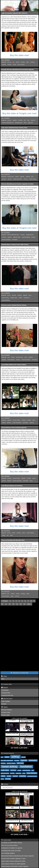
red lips (12, 773)
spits (2, 779)
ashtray (15, 757)
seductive (18, 773)
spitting (4, 535)
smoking (32, 62)
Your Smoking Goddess (8, 853)
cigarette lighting (26, 237)
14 (17, 604)
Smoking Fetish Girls (7, 695)
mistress (9, 65)
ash (2, 757)
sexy (24, 773)
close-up (17, 596)
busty (30, 295)
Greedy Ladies (5, 715)
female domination (18, 179)
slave (3, 776)
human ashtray (33, 179)
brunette (23, 62)
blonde (18, 62)
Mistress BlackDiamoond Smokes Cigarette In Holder (17, 184)
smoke (13, 533)
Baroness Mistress (7, 710)
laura (34, 420)
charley (20, 298)
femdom (10, 179)
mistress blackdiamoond (8, 123)
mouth (12, 596)
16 (24, 604)
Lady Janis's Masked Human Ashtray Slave (14, 128)
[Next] (29, 604)
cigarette (4, 65)
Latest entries (6, 840)
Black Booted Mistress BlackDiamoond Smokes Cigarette (18, 856)
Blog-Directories (7, 699)
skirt (25, 120)
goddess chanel (11, 763)
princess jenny (5, 773)
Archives (5, 784)
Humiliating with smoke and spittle (11, 851)
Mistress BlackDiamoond (13, 235)
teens (27, 62)
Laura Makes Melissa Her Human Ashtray (14, 365)
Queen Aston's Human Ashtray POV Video (13, 861)
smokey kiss (27, 298)
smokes (15, 776)
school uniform (21, 65)
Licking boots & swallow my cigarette (12, 848)
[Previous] (5, 601)
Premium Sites (6, 684)
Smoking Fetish (6, 693)
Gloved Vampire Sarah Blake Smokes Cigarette (15, 866)
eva (14, 62)
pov (33, 770)
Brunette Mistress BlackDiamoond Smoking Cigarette (18, 70)
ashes (24, 533)
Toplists (4, 707)
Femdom (4, 704)
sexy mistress (32, 773)
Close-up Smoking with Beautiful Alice (13, 540)
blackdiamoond (19, 123)
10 (2, 604)
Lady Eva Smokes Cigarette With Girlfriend (14, 13)
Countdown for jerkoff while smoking (12, 843)
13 (13, 604)
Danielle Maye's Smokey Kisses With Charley (15, 245)
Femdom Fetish (6, 712)
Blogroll (4, 688)
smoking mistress (32, 776)
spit (8, 535)
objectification (26, 770)
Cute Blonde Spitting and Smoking (12, 486)
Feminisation (5, 690)
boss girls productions (7, 760)
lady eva (9, 62)
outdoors (32, 423)
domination (15, 240)
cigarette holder (17, 237)
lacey (26, 357)
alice (8, 594)
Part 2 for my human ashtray (9, 845)
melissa (4, 423)
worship (8, 779)
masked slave (10, 177)
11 (6, 604)
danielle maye (14, 298)
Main (3, 679)
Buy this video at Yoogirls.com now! (19, 113)
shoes (25, 123)
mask (8, 357)
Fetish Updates (6, 701)
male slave (5, 770)
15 (21, 604)
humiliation (26, 767)
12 (10, 604)
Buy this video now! (19, 55)
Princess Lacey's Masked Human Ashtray (14, 305)
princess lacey (19, 357)
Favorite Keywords (8, 753)
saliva (11, 535)
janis (32, 177)
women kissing (5, 298)
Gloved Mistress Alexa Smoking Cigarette (14, 428)
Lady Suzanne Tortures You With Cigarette (13, 864)
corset (14, 65)
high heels (31, 123)
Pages (4, 676)
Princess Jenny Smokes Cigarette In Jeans (13, 859)
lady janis (4, 179)
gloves (34, 478)
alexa (31, 481)
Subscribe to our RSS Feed (19, 673)
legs (28, 120)
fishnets (13, 594)
